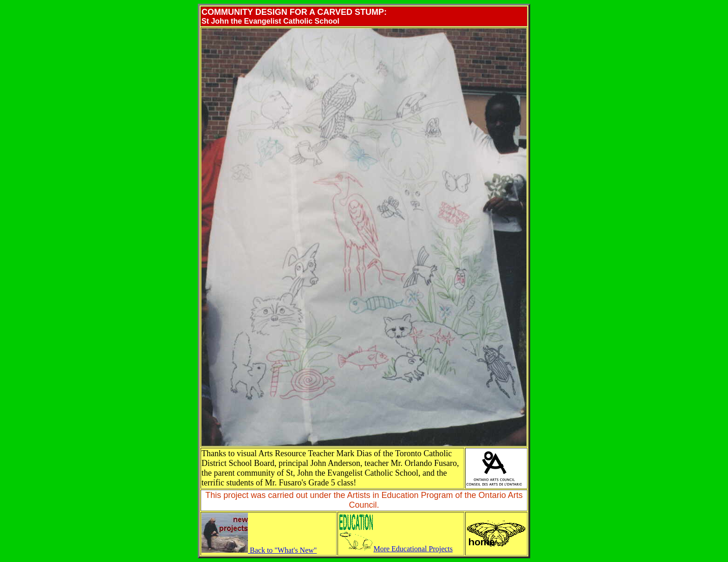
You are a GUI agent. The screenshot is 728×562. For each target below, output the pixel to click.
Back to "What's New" (259, 550)
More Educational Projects (396, 549)
